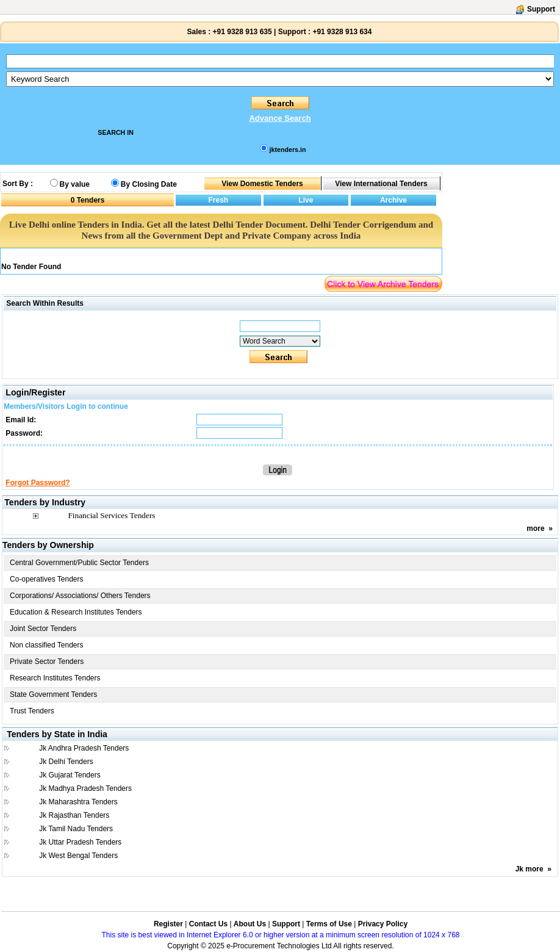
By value (75, 184)
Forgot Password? (38, 483)
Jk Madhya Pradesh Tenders (85, 788)
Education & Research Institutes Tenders (76, 612)
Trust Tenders (32, 711)
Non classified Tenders (47, 645)
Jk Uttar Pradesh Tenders (80, 842)
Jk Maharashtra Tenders (78, 802)
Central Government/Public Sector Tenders (79, 563)
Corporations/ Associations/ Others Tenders (80, 596)
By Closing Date (149, 184)
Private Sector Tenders (47, 662)
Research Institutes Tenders (55, 678)
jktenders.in (288, 150)
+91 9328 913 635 (241, 32)
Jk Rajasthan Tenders (74, 815)
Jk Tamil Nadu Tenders (76, 829)
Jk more (529, 869)
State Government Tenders (53, 694)
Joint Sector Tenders (43, 629)
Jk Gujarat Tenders (70, 775)
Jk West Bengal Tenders (78, 856)
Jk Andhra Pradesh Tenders (84, 748)
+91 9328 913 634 (342, 32)
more (535, 528)
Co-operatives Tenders (47, 579)
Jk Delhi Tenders (66, 762)
